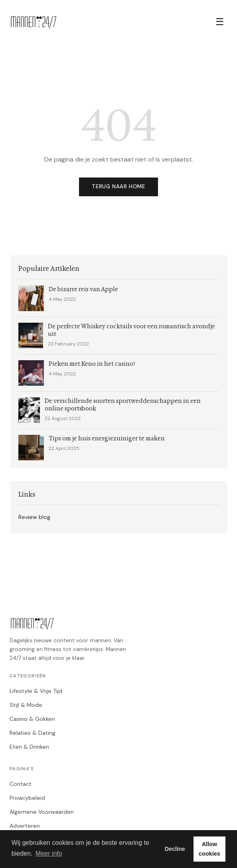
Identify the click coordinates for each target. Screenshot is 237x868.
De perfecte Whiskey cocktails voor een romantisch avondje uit (131, 330)
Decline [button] (175, 849)
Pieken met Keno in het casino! (92, 364)
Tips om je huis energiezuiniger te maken (107, 439)
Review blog (34, 517)
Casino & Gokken (32, 719)
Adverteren (25, 826)
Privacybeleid (27, 798)
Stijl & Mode (26, 705)
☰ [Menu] (220, 22)
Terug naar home (118, 186)
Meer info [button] (49, 853)
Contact (21, 784)
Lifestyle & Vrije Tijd (36, 691)
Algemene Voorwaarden (42, 812)
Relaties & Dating (33, 733)
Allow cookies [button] (209, 849)
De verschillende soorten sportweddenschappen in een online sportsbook (123, 405)
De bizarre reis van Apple (83, 289)
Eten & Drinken (29, 747)
